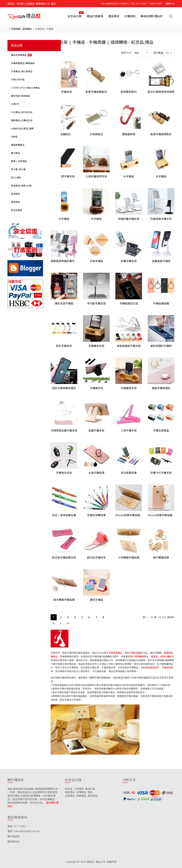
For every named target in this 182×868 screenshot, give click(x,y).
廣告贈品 (93, 796)
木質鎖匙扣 (96, 134)
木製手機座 (96, 261)
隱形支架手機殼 (64, 303)
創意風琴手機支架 (64, 176)
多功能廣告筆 (129, 473)
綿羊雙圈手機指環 (64, 600)
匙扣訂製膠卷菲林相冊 (161, 92)
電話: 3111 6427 (17, 826)
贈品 (90, 792)
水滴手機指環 (96, 473)
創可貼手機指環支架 (64, 557)
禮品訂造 (90, 789)
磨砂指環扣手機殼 (161, 346)
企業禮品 (70, 796)
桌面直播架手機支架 (129, 346)
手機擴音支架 (96, 346)
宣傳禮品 (81, 792)
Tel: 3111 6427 (139, 4)
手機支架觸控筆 (96, 515)
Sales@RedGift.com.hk (114, 4)
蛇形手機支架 (64, 346)
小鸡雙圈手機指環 (129, 557)
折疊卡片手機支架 (161, 473)
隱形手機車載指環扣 (64, 388)
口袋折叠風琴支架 (96, 176)
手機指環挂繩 (161, 303)
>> (68, 623)
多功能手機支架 (96, 303)
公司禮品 (79, 789)
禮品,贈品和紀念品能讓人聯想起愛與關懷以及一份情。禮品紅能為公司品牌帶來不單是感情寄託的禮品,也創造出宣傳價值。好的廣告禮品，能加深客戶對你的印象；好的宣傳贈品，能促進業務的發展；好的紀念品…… (33, 796)
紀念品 (69, 789)
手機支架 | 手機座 (44, 29)
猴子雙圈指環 (161, 557)
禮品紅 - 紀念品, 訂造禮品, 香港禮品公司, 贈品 (32, 4)
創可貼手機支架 (96, 557)
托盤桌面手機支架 (161, 219)
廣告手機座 (96, 600)
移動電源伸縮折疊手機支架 (64, 261)
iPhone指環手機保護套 (129, 515)
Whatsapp (156, 4)
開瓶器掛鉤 (129, 134)
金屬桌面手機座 (161, 261)
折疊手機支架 (129, 261)
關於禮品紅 (14, 836)
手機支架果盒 (161, 430)
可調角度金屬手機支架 (64, 430)
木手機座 (129, 176)
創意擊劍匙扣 (129, 92)
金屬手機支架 (96, 430)
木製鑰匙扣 (64, 134)
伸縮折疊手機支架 (129, 219)
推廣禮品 (81, 796)
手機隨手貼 (96, 388)
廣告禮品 (70, 792)
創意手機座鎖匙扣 (96, 92)
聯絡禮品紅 (14, 841)
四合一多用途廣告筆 (64, 515)
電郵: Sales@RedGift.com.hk (24, 831)
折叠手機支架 (64, 92)
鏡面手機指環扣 (161, 388)
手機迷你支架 (64, 473)
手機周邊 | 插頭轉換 (21, 29)
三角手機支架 (129, 430)
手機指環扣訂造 (129, 303)
